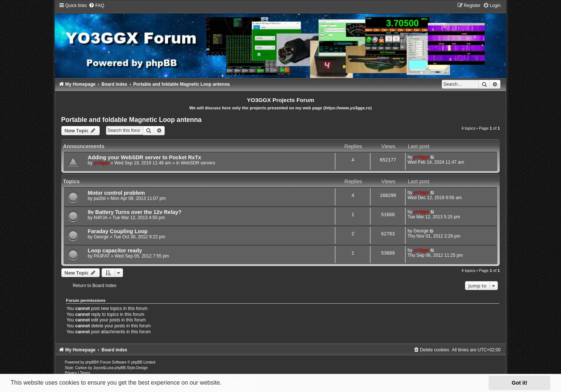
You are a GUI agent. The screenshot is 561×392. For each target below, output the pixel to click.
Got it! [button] (520, 383)
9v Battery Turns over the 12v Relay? (135, 212)
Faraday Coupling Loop (118, 231)
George (101, 237)
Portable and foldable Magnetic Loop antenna (131, 120)
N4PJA (101, 218)
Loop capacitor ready (115, 250)
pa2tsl (100, 198)
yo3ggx (102, 163)
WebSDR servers (198, 163)
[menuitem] (96, 6)
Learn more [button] (239, 383)
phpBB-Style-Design (131, 368)
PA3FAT (102, 256)
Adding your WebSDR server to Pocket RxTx (145, 157)
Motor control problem (117, 193)
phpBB (91, 362)
